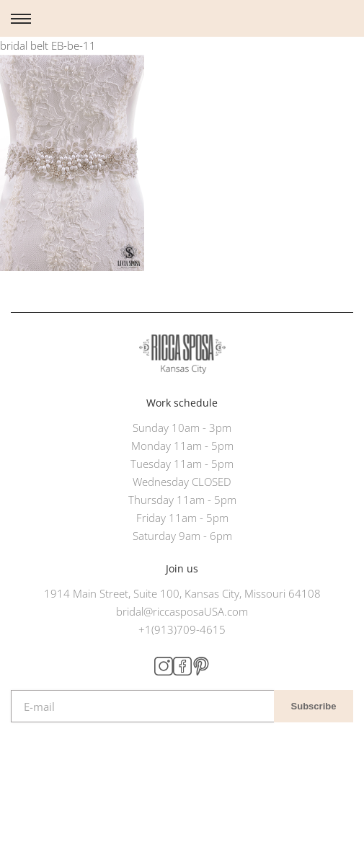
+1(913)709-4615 (182, 629)
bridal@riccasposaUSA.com (182, 611)
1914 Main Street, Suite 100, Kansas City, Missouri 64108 (182, 593)
